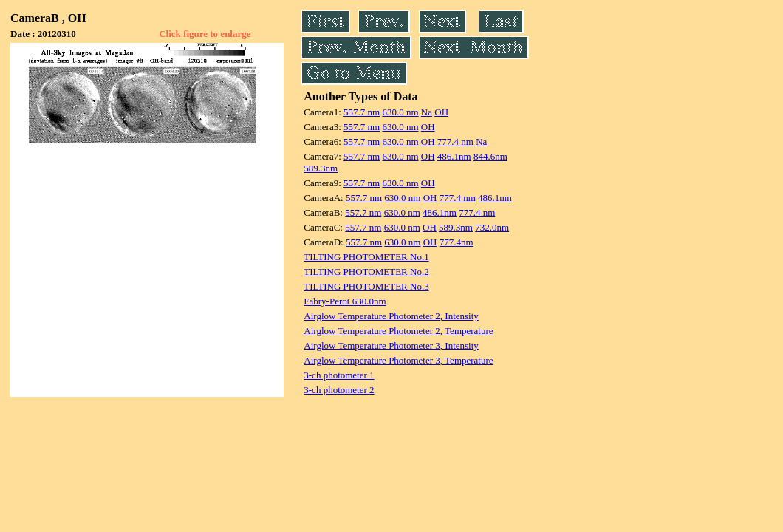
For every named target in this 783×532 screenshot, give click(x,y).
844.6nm (490, 156)
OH (441, 112)
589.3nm (321, 168)
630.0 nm (400, 112)
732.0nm (492, 227)
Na (427, 112)
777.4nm (457, 242)
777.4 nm (455, 141)
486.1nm (454, 156)
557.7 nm (362, 112)
